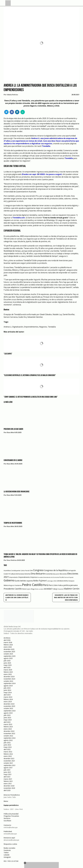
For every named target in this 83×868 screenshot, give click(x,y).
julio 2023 (7, 715)
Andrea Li (8, 327)
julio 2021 (7, 770)
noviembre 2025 (9, 652)
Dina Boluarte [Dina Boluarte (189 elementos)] (38, 574)
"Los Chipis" (8, 354)
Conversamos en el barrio (13, 460)
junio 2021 (7, 772)
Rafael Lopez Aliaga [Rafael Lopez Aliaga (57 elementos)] (28, 589)
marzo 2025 (8, 670)
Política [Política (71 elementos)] (60, 585)
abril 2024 (7, 695)
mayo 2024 (8, 692)
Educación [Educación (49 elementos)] (56, 574)
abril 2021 (7, 777)
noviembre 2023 (9, 706)
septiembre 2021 (10, 765)
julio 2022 (7, 743)
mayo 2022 (8, 747)
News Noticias (12, 560)
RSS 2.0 (11, 861)
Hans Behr (10, 433)
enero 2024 (8, 702)
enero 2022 (8, 756)
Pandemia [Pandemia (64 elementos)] (18, 585)
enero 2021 (8, 784)
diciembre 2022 (9, 731)
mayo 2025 (8, 665)
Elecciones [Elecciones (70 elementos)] (63, 574)
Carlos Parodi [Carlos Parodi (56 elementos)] (25, 571)
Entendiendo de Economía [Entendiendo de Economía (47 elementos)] (51, 577)
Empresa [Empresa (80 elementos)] (34, 577)
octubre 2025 (8, 654)
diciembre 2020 (9, 786)
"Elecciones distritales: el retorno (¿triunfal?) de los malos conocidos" (30, 375)
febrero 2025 (8, 672)
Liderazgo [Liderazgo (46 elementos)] (50, 581)
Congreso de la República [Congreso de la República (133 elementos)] (56, 570)
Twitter (6, 853)
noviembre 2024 (9, 679)
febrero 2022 (8, 754)
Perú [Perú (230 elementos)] (46, 585)
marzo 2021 (8, 779)
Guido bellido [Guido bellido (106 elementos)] (20, 581)
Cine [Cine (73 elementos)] (31, 570)
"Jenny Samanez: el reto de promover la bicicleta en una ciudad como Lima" (31, 397)
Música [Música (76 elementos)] (6, 585)
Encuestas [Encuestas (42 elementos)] (40, 577)
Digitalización (18, 327)
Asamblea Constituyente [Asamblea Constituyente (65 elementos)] (12, 571)
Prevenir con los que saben (13, 429)
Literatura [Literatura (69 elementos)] (60, 581)
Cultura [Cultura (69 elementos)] (13, 574)
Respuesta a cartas (10, 844)
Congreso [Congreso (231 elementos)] (38, 570)
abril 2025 (7, 667)
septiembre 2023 (10, 711)
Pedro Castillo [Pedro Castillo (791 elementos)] (32, 585)
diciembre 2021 (9, 758)
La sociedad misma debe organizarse (17, 492)
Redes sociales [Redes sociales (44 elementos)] (39, 589)
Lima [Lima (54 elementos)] (55, 581)
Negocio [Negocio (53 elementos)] (12, 585)
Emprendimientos (31, 327)
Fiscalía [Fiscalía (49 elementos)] (62, 577)
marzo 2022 (8, 752)
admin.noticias (12, 95)
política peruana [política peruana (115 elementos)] (70, 585)
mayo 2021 (8, 774)
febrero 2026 (8, 645)
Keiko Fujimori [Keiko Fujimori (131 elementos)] (40, 581)
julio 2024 (7, 688)
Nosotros (7, 818)
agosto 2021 (8, 768)
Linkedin (7, 855)
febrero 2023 (8, 727)
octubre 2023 (8, 708)
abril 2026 (7, 640)
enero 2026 (8, 647)
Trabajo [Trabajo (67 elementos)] (55, 589)
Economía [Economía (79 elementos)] (49, 574)
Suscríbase (7, 821)
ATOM (16, 861)
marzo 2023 (8, 724)
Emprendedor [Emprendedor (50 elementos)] (14, 577)
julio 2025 (7, 661)
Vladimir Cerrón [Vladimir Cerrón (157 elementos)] (72, 589)
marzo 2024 (8, 697)
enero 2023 (8, 729)
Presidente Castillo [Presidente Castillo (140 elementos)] (13, 589)
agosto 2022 (8, 740)
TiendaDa (46, 146)
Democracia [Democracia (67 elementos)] (20, 574)
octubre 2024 (8, 681)
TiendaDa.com (19, 218)
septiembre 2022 (10, 738)
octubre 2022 (8, 736)
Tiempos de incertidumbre (13, 523)
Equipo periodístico (11, 805)
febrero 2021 (8, 781)
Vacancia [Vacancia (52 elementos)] (61, 589)
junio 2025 (7, 663)
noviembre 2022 (9, 733)
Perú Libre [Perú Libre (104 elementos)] (53, 585)
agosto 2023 (8, 713)
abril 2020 (7, 790)
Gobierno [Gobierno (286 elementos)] (9, 580)
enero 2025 (8, 674)
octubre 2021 (8, 763)
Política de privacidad (11, 814)
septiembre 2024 (10, 683)
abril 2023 (7, 722)
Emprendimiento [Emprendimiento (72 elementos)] (24, 577)
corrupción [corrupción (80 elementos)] (72, 570)
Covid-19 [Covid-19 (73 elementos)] (7, 574)
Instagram (7, 857)
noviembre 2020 (9, 788)
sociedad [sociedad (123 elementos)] (48, 589)
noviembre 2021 (9, 761)
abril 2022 (7, 749)
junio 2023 (7, 718)
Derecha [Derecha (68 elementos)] (27, 574)
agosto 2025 (8, 658)
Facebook (7, 850)
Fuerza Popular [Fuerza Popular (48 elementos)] (69, 577)
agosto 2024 (8, 686)
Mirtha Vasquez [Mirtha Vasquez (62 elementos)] (69, 581)
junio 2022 (7, 745)
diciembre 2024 (9, 677)
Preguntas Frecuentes (11, 816)
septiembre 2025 (10, 656)
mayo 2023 (8, 720)
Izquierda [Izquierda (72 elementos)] (30, 581)
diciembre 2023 (9, 704)
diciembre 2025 (9, 649)
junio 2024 (7, 690)
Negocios (43, 327)
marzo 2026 (8, 642)
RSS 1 (6, 861)
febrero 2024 (8, 699)
